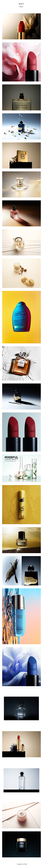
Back (21, 7)
